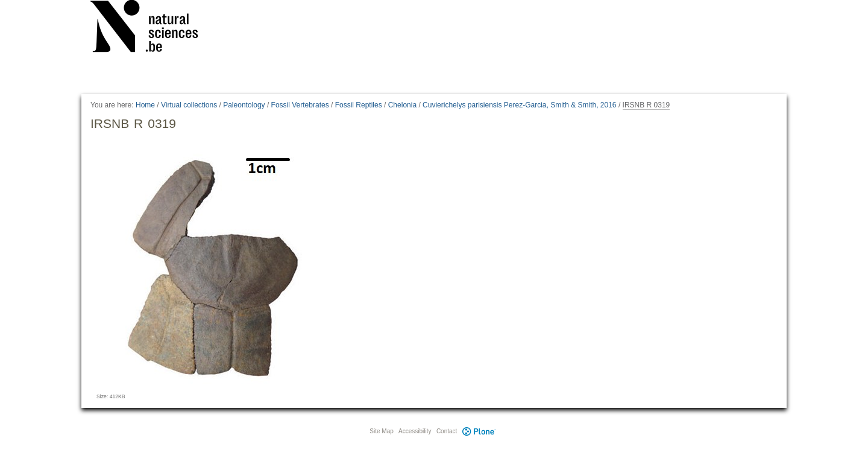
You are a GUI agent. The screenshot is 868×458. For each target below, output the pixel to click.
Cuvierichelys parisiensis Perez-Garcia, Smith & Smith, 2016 (519, 105)
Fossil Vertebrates (300, 105)
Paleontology (244, 105)
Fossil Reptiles (359, 105)
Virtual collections (189, 105)
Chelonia (402, 105)
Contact (447, 431)
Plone (479, 431)
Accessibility (415, 431)
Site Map (381, 431)
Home (145, 105)
